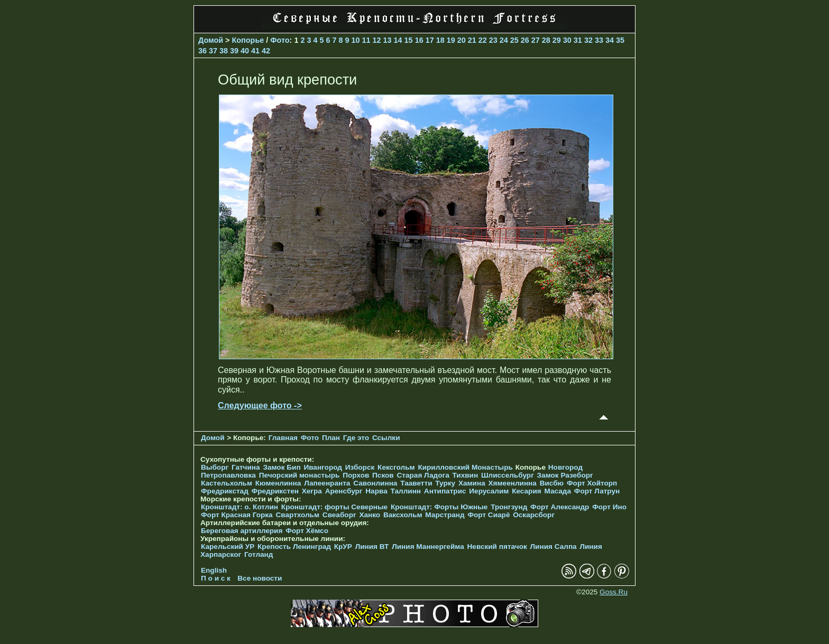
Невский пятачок (497, 547)
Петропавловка (228, 475)
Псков (383, 475)
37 (213, 51)
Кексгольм (396, 467)
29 (557, 40)
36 (202, 51)
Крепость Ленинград (294, 547)
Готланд (259, 554)
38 (224, 51)
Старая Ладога (423, 475)
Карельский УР (228, 547)
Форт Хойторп (592, 483)
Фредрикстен (275, 491)
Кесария (527, 491)
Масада (558, 491)
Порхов (356, 475)
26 (525, 40)
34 (610, 40)
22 (483, 40)
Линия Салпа (554, 547)
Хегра (312, 491)
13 (388, 40)
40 (245, 51)
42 (266, 51)
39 (234, 51)
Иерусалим (489, 491)
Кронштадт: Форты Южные (439, 507)
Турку (445, 483)
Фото (280, 40)
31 (578, 40)
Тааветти (416, 483)
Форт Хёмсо (307, 531)
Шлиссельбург (508, 475)
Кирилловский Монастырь (465, 467)
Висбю (552, 483)
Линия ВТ (372, 547)
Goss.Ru (614, 592)
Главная (283, 438)
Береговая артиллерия (242, 531)
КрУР (343, 547)
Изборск (360, 467)
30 (567, 40)
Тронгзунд (509, 507)
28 (546, 40)
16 (419, 40)
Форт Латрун (597, 491)
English (214, 570)
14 (398, 40)
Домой (211, 40)
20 (462, 40)
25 (514, 40)
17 (430, 40)
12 (377, 40)
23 (493, 40)
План (331, 438)
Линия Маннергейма (428, 547)
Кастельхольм (227, 483)
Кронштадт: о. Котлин (240, 507)
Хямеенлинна (513, 483)
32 (588, 40)
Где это (356, 438)
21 (472, 40)
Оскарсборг (534, 515)
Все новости (260, 578)
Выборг (215, 467)
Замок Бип (282, 467)
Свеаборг (339, 515)
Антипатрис (445, 491)
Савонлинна (375, 483)
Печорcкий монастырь (300, 475)
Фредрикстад (225, 491)
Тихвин (465, 475)
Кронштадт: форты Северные (334, 507)
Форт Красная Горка (237, 515)
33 (599, 40)
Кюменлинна (278, 483)
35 (620, 40)
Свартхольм (297, 515)
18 (440, 40)
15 (409, 40)
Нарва (376, 491)
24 (504, 40)
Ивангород (323, 467)
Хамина (472, 483)
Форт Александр (560, 507)
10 (356, 40)
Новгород (565, 467)
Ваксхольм (403, 515)
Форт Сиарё (489, 515)
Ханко (370, 515)
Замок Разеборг (565, 475)
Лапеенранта (327, 483)
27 (536, 40)
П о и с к (216, 578)
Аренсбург (344, 491)
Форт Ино (609, 507)
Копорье (248, 40)
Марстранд (445, 515)
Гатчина (246, 467)
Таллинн (406, 491)
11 (366, 40)
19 (451, 40)
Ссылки (386, 438)
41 (255, 51)
